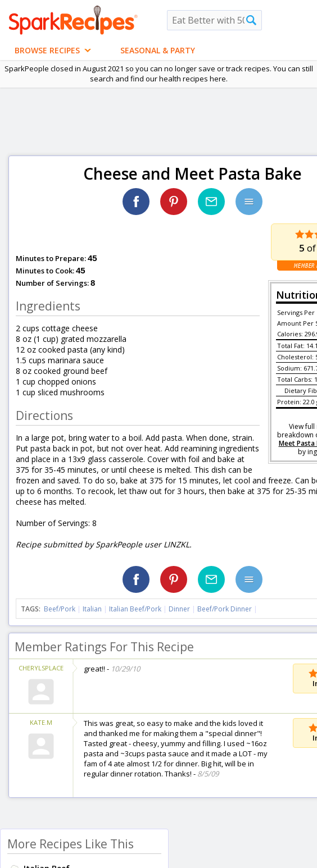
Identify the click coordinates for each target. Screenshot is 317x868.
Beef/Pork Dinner (225, 609)
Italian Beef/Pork (135, 609)
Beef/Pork (60, 609)
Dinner (179, 609)
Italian (92, 609)
